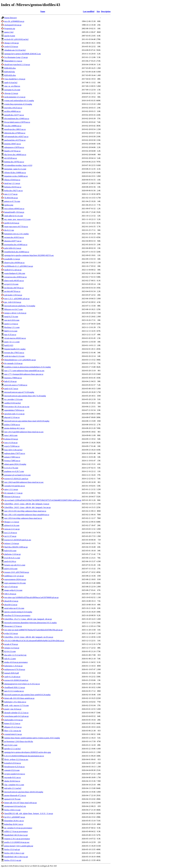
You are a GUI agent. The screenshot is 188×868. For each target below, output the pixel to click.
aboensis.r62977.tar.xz (13, 241)
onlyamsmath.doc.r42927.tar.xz (16, 137)
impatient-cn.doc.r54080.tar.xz (16, 176)
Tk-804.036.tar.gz (11, 198)
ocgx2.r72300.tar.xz (12, 446)
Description (106, 11)
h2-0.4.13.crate (10, 651)
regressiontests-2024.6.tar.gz (15, 579)
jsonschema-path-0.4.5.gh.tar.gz (16, 716)
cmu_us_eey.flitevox (12, 86)
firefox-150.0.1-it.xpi (12, 810)
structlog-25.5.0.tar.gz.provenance (17, 615)
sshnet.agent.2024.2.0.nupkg (15, 464)
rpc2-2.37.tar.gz (10, 536)
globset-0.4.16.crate (12, 525)
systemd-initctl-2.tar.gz (13, 734)
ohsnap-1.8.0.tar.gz (12, 43)
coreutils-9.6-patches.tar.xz (15, 486)
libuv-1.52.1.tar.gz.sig (13, 731)
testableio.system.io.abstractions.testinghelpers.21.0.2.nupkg (27, 367)
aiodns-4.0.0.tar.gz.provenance (16, 662)
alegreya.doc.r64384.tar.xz (14, 263)
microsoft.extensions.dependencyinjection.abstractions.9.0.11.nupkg (30, 623)
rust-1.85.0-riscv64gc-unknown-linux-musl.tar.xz (23, 518)
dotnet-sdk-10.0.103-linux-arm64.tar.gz (19, 698)
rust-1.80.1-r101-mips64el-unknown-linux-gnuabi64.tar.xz (27, 515)
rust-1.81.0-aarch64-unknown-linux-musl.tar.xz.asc (24, 432)
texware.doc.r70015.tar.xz (14, 353)
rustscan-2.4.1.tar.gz (12, 529)
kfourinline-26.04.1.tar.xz (14, 821)
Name (43, 11)
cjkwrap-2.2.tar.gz (11, 93)
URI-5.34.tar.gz (10, 594)
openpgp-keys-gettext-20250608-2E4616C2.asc (23, 54)
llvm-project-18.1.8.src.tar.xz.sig (17, 407)
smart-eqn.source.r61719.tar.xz (16, 227)
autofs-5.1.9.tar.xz (11, 324)
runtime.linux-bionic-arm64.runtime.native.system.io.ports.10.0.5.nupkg (32, 738)
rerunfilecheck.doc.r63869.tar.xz (17, 252)
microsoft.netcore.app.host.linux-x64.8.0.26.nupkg (24, 792)
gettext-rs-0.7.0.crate (12, 201)
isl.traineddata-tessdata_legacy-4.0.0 (18, 165)
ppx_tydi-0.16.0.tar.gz (13, 302)
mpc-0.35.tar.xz (10, 335)
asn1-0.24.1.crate (11, 745)
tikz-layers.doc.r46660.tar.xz (15, 155)
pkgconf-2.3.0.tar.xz (12, 417)
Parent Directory (11, 18)
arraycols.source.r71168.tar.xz (16, 385)
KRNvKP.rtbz (10, 72)
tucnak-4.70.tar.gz (11, 644)
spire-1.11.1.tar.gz (11, 489)
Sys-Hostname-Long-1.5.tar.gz (16, 57)
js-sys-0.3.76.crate (11, 468)
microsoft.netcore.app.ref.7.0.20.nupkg (19, 392)
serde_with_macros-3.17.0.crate (16, 705)
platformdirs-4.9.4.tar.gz (14, 720)
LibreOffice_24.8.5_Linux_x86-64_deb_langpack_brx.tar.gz (27, 507)
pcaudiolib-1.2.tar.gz (12, 259)
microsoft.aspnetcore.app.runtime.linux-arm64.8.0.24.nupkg (27, 695)
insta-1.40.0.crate (11, 435)
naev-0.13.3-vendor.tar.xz (14, 691)
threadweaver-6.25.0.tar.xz (14, 767)
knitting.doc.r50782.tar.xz (14, 162)
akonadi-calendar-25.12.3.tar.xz (16, 713)
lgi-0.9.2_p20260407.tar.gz (15, 817)
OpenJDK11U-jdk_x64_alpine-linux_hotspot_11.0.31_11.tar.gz (29, 813)
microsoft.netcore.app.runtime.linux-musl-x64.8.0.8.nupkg (27, 421)
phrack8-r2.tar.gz (11, 605)
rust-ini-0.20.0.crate (12, 320)
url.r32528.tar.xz (11, 158)
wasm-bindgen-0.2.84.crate (15, 273)
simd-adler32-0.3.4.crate (14, 216)
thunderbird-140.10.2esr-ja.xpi (16, 835)
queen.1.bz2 (9, 32)
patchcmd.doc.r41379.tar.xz (15, 140)
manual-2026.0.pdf (12, 673)
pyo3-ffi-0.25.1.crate (12, 558)
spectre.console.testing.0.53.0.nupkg (18, 612)
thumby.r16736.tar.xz (12, 151)
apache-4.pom (10, 36)
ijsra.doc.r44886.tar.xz (13, 126)
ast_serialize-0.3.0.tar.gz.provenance (18, 828)
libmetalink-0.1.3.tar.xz (13, 61)
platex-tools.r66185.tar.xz (14, 281)
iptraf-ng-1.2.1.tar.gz (12, 183)
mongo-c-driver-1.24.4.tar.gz (15, 313)
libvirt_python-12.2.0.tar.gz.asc (16, 759)
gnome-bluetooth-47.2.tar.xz (15, 795)
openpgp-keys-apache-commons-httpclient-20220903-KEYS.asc (29, 255)
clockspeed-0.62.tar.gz (13, 25)
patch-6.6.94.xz (10, 561)
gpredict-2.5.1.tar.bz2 (12, 749)
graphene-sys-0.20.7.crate (14, 471)
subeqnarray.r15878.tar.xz (14, 147)
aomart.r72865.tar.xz (12, 457)
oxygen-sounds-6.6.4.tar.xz (15, 774)
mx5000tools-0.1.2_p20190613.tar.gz (19, 266)
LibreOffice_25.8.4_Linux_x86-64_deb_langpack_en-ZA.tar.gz (29, 637)
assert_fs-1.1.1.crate (12, 342)
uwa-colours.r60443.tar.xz (14, 209)
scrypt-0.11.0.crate (11, 284)
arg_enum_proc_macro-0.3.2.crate (17, 219)
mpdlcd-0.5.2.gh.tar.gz (13, 270)
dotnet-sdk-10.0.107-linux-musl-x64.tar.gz (21, 803)
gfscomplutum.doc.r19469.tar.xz (17, 119)
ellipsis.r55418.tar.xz (12, 180)
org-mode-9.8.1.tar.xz (12, 777)
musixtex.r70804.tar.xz (13, 378)
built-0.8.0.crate (10, 551)
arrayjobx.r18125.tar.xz (13, 108)
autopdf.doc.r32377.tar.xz (14, 115)
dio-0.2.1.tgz (9, 230)
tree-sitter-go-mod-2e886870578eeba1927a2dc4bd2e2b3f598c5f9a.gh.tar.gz (33, 630)
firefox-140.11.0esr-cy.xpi (14, 853)
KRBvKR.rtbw (10, 68)
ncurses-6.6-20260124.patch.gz (16, 680)
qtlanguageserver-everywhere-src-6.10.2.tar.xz (22, 684)
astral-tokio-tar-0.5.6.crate (14, 608)
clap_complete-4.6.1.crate (14, 785)
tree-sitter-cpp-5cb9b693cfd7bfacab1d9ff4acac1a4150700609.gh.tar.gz (31, 597)
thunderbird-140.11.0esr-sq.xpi (16, 857)
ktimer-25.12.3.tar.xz (12, 723)
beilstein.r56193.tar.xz (13, 187)
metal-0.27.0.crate (11, 317)
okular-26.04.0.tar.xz (12, 781)
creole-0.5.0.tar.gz (11, 47)
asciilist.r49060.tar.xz (12, 111)
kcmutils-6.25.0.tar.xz (13, 763)
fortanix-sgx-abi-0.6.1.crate (15, 565)
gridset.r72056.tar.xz (12, 425)
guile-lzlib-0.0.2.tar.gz (13, 248)
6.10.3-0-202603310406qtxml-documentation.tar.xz (24, 756)
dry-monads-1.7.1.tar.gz (13, 493)
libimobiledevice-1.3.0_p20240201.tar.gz (20, 360)
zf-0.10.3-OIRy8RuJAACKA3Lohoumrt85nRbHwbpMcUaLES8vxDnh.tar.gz (34, 641)
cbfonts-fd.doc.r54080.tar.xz (15, 173)
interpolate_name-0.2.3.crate (15, 169)
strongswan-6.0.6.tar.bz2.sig (15, 806)
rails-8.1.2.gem (10, 659)
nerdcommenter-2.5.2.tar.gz (15, 97)
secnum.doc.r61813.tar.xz (14, 237)
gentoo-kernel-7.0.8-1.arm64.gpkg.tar (19, 846)
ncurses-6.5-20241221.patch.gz (16, 479)
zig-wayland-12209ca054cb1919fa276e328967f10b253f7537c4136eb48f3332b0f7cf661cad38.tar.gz (43, 500)
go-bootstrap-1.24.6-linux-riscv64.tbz (19, 741)
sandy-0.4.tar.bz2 (11, 83)
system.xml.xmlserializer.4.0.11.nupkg (19, 101)
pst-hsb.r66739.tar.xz (12, 291)
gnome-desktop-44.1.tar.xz (14, 428)
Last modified (89, 11)
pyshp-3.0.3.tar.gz (11, 633)
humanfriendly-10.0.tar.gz (14, 212)
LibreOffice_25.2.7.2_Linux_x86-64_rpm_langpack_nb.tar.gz (28, 619)
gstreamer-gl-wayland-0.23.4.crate (17, 475)
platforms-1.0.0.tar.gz (12, 554)
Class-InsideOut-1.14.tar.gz (15, 79)
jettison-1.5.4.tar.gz (12, 543)
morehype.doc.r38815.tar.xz (15, 129)
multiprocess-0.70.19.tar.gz (15, 669)
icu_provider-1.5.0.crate (13, 399)
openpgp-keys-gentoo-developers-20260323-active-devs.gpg (28, 752)
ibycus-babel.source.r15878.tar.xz (17, 122)
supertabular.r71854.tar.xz (14, 410)
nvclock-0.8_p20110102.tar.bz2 (16, 39)
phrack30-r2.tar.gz (11, 601)
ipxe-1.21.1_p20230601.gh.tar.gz (17, 299)
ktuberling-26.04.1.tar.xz (14, 824)
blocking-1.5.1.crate (12, 327)
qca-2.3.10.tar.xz (11, 533)
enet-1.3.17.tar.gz (11, 194)
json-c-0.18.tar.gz (11, 443)
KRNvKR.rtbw (10, 75)
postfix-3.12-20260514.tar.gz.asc (17, 842)
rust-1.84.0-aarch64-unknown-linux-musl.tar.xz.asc (24, 482)
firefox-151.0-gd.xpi (12, 849)
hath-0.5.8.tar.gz (10, 381)
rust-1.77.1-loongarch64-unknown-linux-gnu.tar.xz (24, 374)
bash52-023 (9, 345)
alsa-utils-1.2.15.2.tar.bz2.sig (15, 655)
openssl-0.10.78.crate (12, 799)
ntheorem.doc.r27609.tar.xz (15, 133)
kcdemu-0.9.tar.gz (11, 439)
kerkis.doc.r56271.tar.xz (13, 191)
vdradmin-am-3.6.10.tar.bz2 (15, 50)
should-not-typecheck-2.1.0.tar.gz (17, 65)
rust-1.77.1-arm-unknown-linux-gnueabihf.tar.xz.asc (24, 371)
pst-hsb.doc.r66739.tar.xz (14, 288)
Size (98, 11)
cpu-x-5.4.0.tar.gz (11, 587)
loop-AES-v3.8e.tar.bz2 (13, 450)
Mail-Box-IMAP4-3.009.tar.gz (16, 547)
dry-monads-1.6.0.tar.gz (13, 363)
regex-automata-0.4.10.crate (15, 583)
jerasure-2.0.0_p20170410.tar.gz (17, 572)
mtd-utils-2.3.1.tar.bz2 (13, 788)
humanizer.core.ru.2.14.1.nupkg (16, 234)
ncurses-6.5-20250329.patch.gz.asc (18, 540)
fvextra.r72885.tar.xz (12, 461)
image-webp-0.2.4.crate (13, 590)
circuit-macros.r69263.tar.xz (15, 338)
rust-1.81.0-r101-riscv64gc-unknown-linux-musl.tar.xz (25, 511)
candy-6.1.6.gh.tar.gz (12, 677)
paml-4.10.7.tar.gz (11, 389)
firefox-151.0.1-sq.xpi (13, 860)
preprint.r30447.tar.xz (13, 144)
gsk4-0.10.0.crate (11, 569)
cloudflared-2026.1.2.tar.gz (15, 687)
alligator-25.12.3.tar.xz (13, 727)
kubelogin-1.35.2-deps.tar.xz (15, 702)
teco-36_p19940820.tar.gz (14, 21)
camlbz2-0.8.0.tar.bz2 (13, 403)
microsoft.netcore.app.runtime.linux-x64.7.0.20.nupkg (25, 396)
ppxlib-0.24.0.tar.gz (12, 223)
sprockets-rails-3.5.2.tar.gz (14, 414)
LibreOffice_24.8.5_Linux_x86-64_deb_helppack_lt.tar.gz (27, 504)
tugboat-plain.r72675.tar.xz (15, 453)
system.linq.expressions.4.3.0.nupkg (18, 104)
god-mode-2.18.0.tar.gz (13, 295)
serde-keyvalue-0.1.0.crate (14, 356)
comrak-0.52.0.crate (12, 770)
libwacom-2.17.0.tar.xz (13, 626)
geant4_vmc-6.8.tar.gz (13, 709)
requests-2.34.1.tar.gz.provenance (17, 839)
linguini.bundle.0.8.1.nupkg (15, 349)
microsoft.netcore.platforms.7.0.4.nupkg (20, 306)
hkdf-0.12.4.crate (11, 331)
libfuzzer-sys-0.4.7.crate (13, 309)
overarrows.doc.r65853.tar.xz (15, 277)
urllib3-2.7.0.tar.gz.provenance (16, 831)
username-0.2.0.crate (12, 90)
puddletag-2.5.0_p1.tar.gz (14, 576)
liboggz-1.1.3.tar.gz (12, 522)
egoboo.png (9, 205)
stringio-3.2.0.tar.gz (12, 648)
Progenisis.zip (10, 29)
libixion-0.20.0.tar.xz (12, 497)
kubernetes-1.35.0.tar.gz (13, 666)
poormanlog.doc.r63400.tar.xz (16, 245)
